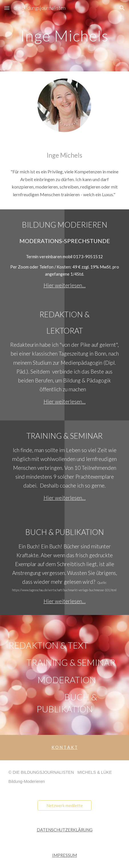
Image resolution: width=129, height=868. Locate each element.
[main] (65, 36)
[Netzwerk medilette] (64, 805)
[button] (7, 8)
